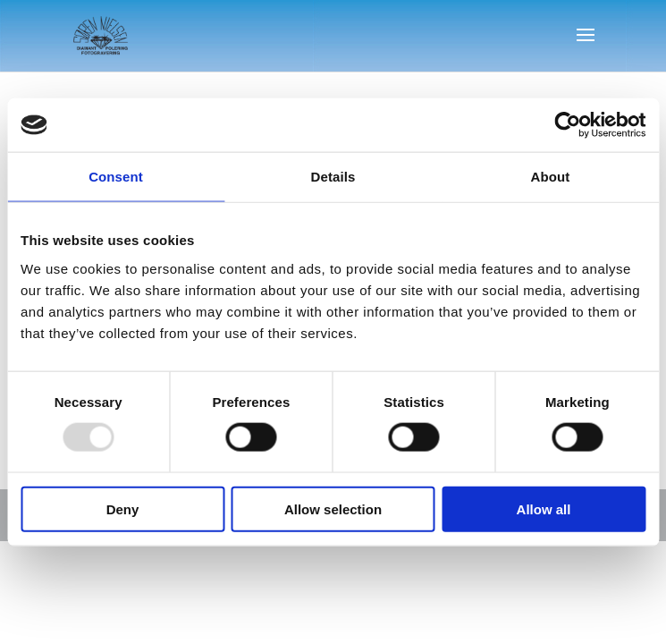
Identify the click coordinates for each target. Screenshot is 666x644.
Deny (123, 508)
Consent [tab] (116, 177)
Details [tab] (333, 177)
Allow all (544, 508)
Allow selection (333, 508)
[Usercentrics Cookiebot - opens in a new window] (567, 125)
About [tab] (551, 177)
